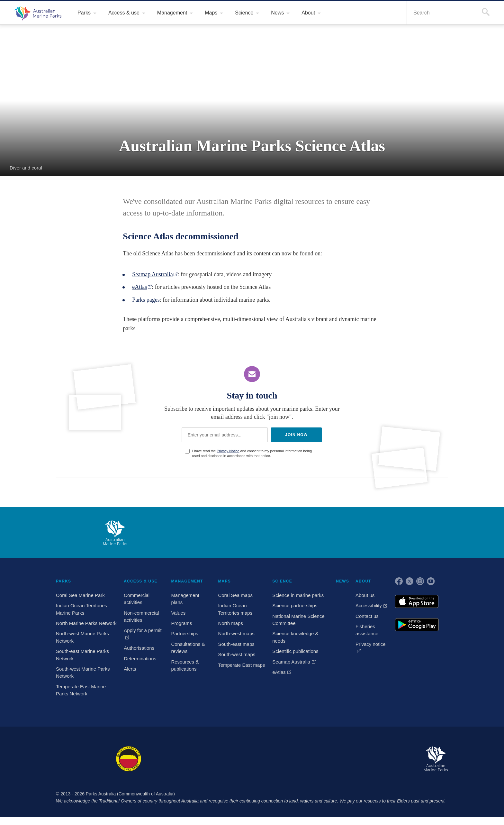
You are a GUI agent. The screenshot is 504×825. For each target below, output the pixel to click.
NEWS (343, 582)
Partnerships (186, 634)
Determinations (141, 659)
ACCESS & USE (139, 582)
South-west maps (237, 655)
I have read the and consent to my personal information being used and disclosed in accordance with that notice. (255, 454)
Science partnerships (295, 606)
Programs (183, 624)
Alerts (131, 670)
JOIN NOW (295, 435)
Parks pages (149, 300)
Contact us (367, 617)
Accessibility (369, 606)
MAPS (225, 582)
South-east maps (237, 645)
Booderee (175, 766)
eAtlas (141, 287)
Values (179, 614)
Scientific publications (297, 652)
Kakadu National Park (73, 766)
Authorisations (140, 649)
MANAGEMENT (188, 582)
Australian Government (73, 533)
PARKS (63, 582)
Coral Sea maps (235, 596)
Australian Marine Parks (37, 13)
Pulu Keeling (322, 766)
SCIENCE (282, 582)
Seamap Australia (157, 275)
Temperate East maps (242, 666)
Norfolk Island (221, 766)
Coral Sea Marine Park (80, 596)
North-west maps (237, 634)
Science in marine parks (298, 596)
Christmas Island (271, 766)
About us (365, 596)
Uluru (129, 766)
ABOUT (364, 582)
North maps (231, 624)
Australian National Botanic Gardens (379, 766)
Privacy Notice (230, 451)
